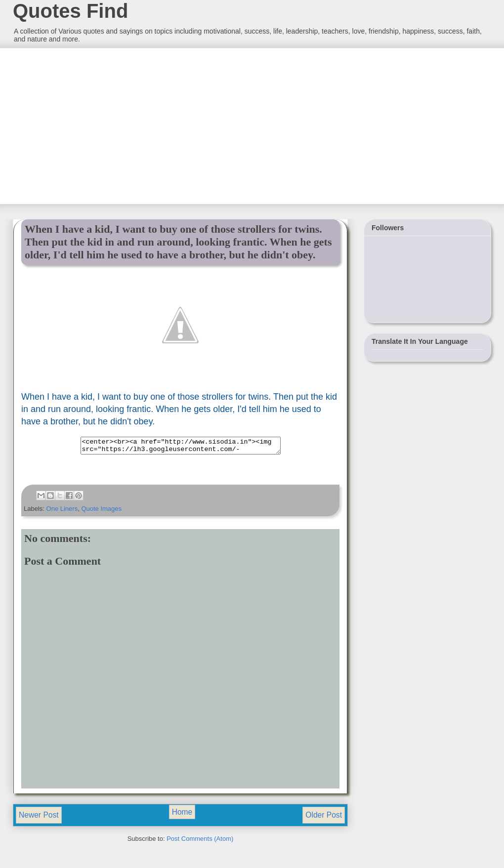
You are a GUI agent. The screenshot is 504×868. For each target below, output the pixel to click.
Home (182, 815)
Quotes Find (70, 11)
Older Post (324, 818)
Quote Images (101, 512)
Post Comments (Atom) (200, 842)
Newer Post (39, 818)
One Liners (62, 512)
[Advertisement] (86, 125)
